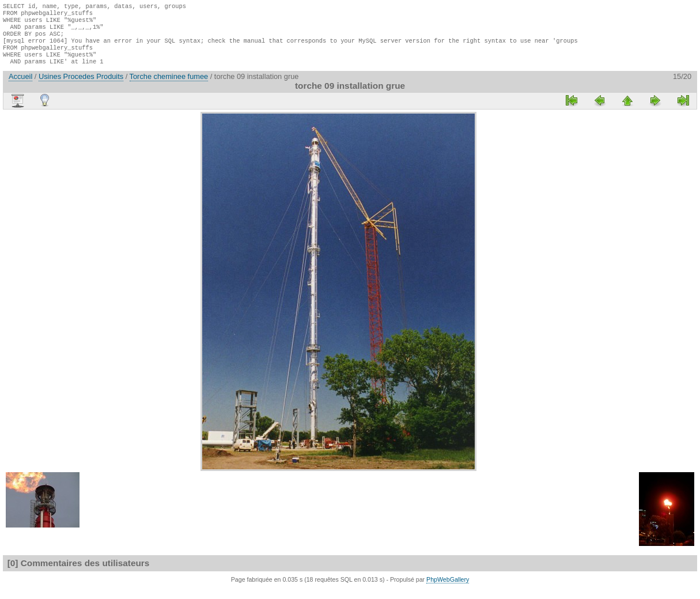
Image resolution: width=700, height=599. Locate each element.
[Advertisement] (166, 295)
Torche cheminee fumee (169, 87)
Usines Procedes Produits (81, 87)
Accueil (20, 87)
